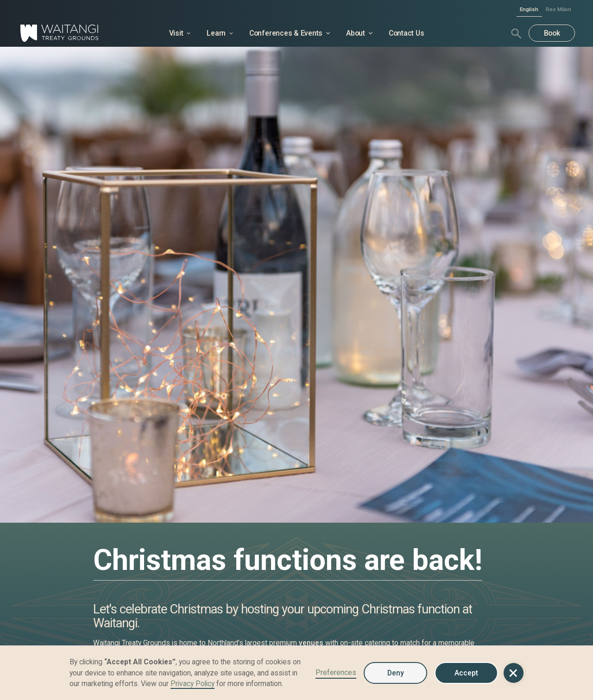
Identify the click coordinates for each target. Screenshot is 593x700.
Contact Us (407, 33)
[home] (76, 33)
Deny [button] (396, 673)
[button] (514, 673)
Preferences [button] (336, 672)
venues (311, 643)
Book (552, 33)
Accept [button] (466, 673)
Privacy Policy (192, 684)
